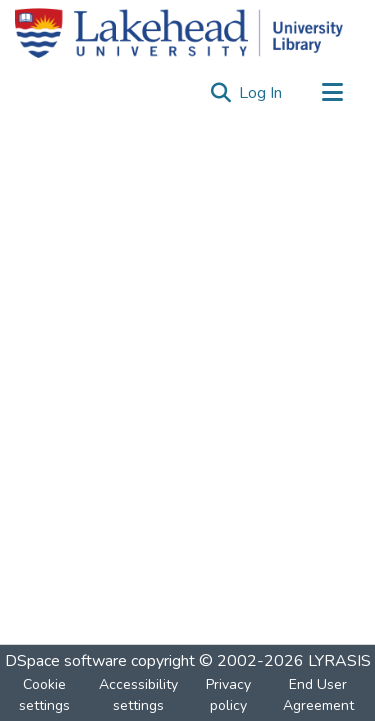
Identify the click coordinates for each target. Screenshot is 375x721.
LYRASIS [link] (339, 661)
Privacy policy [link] (228, 695)
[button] (220, 93)
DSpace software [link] (66, 661)
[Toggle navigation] (332, 93)
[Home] (179, 33)
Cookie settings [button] (44, 695)
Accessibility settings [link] (138, 695)
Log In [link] (261, 93)
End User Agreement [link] (318, 695)
